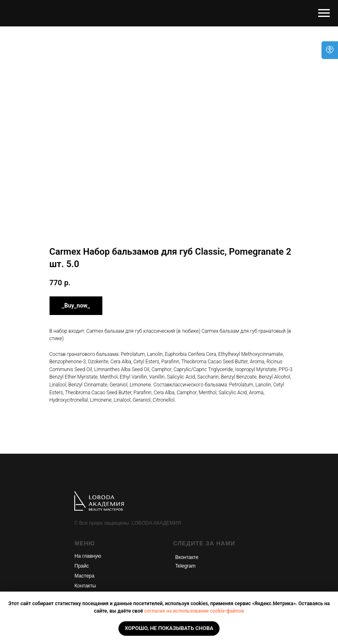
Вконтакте (187, 557)
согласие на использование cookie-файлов (194, 611)
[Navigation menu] (324, 13)
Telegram (186, 566)
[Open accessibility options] (330, 50)
